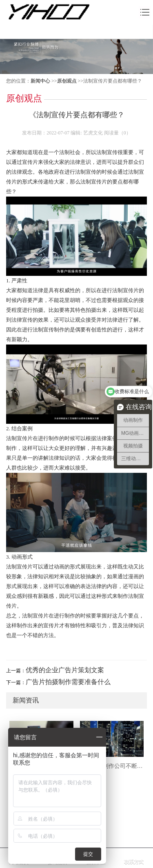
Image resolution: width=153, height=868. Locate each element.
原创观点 (67, 81)
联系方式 (134, 862)
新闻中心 (40, 81)
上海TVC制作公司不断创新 (112, 766)
